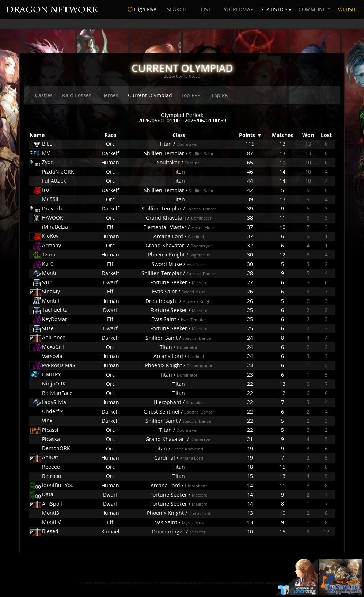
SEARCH (177, 9)
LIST (206, 9)
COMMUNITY (314, 9)
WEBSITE (349, 9)
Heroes (110, 95)
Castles (44, 95)
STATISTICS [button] (276, 9)
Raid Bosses (77, 95)
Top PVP (191, 95)
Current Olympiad (150, 95)
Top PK (220, 95)
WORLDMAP (239, 9)
